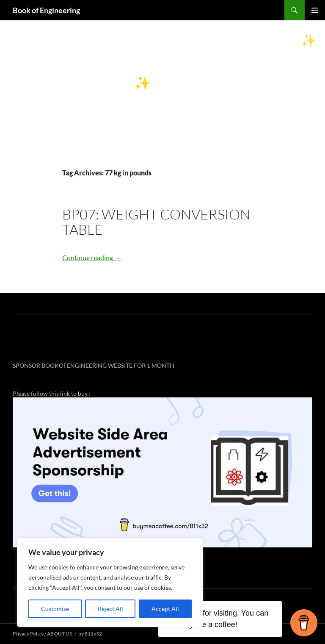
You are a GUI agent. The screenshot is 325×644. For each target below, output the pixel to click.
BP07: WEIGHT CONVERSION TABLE (156, 222)
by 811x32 (90, 634)
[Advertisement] (162, 104)
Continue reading (92, 257)
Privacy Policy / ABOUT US (42, 634)
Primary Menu (315, 10)
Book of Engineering (46, 10)
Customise (55, 609)
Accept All (165, 609)
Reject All (110, 609)
